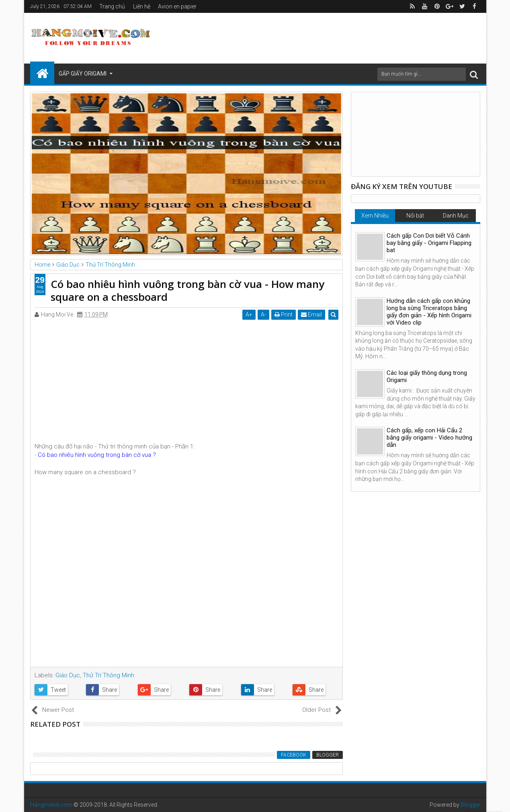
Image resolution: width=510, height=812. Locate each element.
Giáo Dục (68, 675)
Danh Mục (456, 216)
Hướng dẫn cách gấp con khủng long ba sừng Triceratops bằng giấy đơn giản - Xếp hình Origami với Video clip (429, 312)
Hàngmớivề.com (51, 805)
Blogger (328, 755)
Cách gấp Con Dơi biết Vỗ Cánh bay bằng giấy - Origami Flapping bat (429, 243)
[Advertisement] (334, 37)
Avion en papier (177, 6)
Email (312, 315)
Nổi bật (415, 216)
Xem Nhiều (375, 216)
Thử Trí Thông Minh (109, 675)
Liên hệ (142, 6)
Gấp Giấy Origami (83, 74)
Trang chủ (112, 6)
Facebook (294, 755)
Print (284, 315)
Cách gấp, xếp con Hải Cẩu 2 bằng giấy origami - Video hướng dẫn (429, 438)
